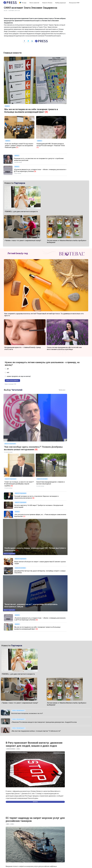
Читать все (62, 390)
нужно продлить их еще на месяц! (19, 376)
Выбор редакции (61, 3)
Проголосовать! (12, 381)
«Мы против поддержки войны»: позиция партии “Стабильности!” (36, 731)
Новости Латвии (47, 3)
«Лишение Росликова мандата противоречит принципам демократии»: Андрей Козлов (44, 722)
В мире (23, 3)
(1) (17, 147)
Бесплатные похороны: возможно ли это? (27, 713)
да (8, 369)
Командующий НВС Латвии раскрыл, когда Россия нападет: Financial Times (51, 145)
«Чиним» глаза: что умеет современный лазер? (23, 240)
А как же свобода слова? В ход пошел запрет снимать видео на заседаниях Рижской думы (19, 145)
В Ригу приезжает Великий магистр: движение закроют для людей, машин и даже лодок (34, 744)
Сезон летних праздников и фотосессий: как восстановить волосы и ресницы (64, 348)
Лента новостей (34, 3)
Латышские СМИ (74, 3)
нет (8, 372)
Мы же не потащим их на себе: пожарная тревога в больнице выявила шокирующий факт (31, 111)
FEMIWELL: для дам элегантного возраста (21, 211)
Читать (35, 802)
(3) (46, 112)
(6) (33, 498)
